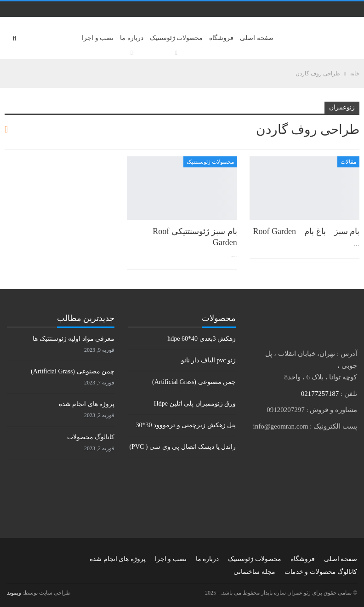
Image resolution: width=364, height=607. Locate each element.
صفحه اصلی (257, 38)
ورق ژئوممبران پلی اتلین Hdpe (195, 404)
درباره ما (132, 38)
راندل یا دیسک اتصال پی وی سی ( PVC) (182, 447)
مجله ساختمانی (254, 572)
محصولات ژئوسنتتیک (210, 162)
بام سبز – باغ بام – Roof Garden (306, 231)
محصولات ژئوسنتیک (176, 38)
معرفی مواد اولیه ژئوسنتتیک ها (74, 339)
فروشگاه (221, 38)
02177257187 (320, 394)
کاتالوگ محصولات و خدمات (321, 572)
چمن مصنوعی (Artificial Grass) (194, 382)
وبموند (14, 593)
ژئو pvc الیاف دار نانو (208, 360)
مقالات (348, 162)
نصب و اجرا (98, 38)
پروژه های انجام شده (87, 404)
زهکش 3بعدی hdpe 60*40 (202, 339)
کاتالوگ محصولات (91, 437)
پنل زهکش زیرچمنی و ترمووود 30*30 (186, 425)
